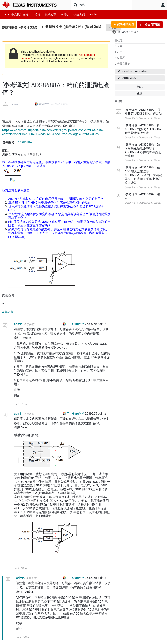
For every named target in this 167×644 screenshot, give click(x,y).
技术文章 (50, 14)
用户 (163, 5)
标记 (140, 87)
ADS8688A (129, 78)
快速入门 (79, 14)
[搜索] (101, 5)
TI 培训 (65, 14)
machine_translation (135, 71)
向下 (26, 405)
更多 (140, 93)
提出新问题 (152, 25)
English (94, 14)
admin (15, 104)
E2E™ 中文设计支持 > (17, 14)
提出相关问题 (124, 25)
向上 (16, 405)
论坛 (38, 14)
